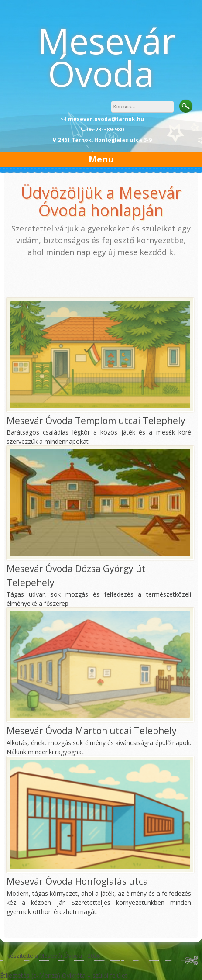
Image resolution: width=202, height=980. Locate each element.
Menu (101, 159)
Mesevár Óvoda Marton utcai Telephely (92, 731)
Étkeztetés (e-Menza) (30, 975)
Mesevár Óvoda (107, 57)
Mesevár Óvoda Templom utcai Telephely (96, 421)
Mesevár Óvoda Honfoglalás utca (77, 881)
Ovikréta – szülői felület (95, 975)
